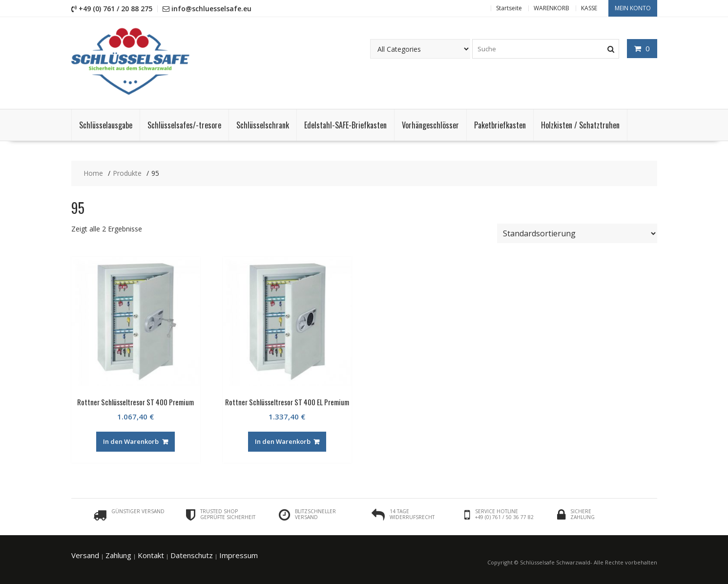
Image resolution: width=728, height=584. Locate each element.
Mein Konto (633, 8)
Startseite (509, 8)
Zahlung (118, 555)
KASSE (589, 8)
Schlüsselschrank (263, 125)
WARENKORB (551, 8)
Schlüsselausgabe (106, 125)
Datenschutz (192, 555)
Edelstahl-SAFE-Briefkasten (345, 125)
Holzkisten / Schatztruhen (580, 125)
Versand (85, 555)
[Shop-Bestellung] (577, 233)
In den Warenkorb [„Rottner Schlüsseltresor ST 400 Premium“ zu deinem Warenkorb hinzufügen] (131, 441)
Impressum (239, 555)
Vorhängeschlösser (430, 125)
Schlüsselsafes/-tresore (184, 125)
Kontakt (151, 555)
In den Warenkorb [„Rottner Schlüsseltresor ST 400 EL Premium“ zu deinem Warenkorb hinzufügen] (283, 441)
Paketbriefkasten (500, 125)
